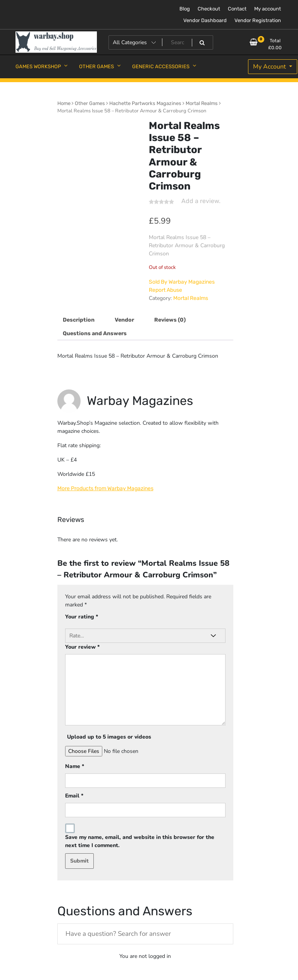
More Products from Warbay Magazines (105, 488)
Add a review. (201, 201)
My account (268, 9)
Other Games (90, 103)
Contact (237, 9)
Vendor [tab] (124, 320)
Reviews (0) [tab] (170, 320)
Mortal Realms (202, 103)
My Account (270, 67)
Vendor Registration (258, 20)
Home (64, 103)
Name (75, 766)
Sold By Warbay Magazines (182, 282)
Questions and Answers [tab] (95, 333)
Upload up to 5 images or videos (109, 737)
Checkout (209, 9)
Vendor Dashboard (205, 20)
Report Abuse (165, 290)
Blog (185, 9)
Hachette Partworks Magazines (145, 103)
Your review (82, 647)
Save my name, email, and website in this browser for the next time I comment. (140, 841)
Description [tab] (79, 320)
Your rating (82, 617)
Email (74, 796)
